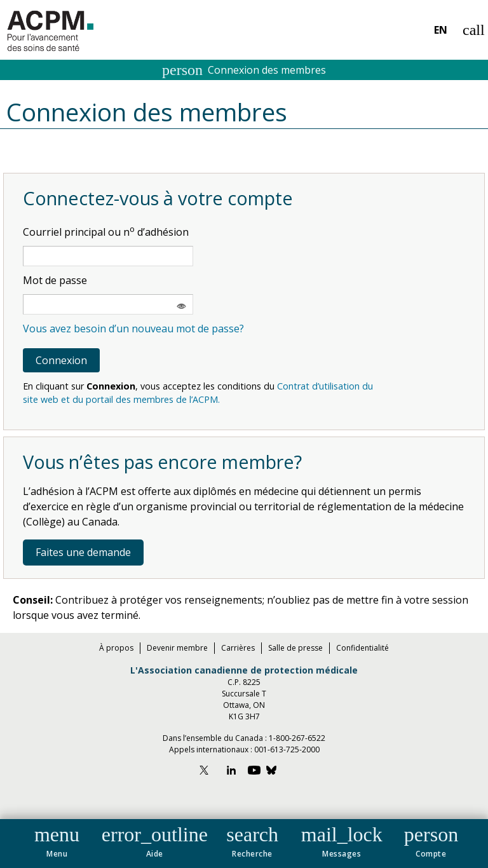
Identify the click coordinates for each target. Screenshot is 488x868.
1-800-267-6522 (297, 738)
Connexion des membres (244, 70)
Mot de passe (55, 280)
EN (441, 30)
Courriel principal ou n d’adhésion (106, 232)
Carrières (238, 648)
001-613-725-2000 (287, 749)
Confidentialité (363, 648)
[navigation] (244, 844)
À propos (116, 648)
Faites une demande (83, 552)
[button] (57, 839)
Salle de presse (295, 648)
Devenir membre (177, 648)
